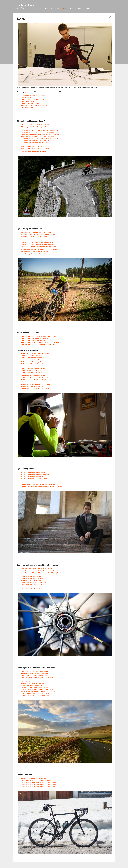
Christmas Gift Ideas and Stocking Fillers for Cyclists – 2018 (38, 786)
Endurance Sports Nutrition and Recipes (33, 99)
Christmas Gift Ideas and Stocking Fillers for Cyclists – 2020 (38, 782)
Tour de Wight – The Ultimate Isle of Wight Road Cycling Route (39, 691)
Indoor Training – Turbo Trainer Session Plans (34, 254)
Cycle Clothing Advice (27, 102)
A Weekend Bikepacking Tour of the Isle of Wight (35, 694)
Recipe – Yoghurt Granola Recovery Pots (33, 372)
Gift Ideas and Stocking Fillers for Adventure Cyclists (36, 780)
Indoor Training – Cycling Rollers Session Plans (35, 252)
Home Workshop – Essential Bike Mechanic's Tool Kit (36, 569)
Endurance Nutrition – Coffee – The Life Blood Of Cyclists (38, 338)
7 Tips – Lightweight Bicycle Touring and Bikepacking (36, 127)
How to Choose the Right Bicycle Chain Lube (34, 578)
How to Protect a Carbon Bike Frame (32, 587)
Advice (65, 8)
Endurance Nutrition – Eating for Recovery (33, 340)
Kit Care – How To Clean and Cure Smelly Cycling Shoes (38, 482)
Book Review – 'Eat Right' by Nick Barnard (33, 376)
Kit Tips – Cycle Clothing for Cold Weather (33, 472)
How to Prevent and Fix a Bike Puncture (33, 585)
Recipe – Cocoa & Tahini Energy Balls (32, 362)
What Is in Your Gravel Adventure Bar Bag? (34, 146)
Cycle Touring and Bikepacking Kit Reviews (34, 152)
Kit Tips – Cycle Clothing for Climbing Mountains (35, 474)
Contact (88, 8)
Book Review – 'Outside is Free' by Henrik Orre (35, 382)
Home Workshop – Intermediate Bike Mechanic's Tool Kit (37, 571)
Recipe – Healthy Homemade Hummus (32, 358)
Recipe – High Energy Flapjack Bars (32, 356)
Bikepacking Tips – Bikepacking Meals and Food (35, 141)
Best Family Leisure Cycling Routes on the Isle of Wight (37, 678)
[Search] (114, 5)
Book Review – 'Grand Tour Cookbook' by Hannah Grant (37, 380)
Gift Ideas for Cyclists (27, 108)
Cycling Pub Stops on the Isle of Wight (32, 685)
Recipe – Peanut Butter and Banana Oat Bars (34, 364)
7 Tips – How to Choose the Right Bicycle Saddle (35, 125)
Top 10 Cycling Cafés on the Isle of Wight (33, 681)
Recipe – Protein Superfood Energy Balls (33, 366)
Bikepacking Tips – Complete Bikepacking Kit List (35, 143)
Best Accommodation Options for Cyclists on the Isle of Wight (39, 689)
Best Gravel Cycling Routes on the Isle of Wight (35, 671)
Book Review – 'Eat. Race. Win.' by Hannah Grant (35, 378)
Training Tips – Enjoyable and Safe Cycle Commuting (36, 232)
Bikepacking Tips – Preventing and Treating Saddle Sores (38, 137)
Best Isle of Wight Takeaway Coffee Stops (33, 683)
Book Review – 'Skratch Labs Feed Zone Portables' (36, 384)
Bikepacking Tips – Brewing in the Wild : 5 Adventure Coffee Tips (40, 139)
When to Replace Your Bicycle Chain (32, 589)
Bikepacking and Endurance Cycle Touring (33, 95)
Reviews (57, 8)
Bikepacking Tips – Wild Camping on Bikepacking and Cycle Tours (40, 130)
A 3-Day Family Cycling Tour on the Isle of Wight (35, 696)
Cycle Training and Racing (29, 97)
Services (80, 8)
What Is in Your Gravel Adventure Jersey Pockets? (36, 148)
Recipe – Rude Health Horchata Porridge (33, 368)
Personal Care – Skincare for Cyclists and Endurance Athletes (39, 246)
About (72, 8)
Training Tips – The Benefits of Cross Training (34, 237)
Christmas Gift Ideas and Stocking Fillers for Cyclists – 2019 (38, 784)
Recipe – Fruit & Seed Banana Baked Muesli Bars (35, 353)
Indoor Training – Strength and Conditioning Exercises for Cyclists (40, 250)
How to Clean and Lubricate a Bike (31, 580)
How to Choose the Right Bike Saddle (32, 576)
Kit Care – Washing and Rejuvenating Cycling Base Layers (38, 484)
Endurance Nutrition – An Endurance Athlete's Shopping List (38, 336)
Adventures (49, 8)
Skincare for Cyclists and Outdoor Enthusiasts (34, 778)
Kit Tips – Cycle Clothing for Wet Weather (33, 476)
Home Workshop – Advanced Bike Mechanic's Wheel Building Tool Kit (41, 573)
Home (40, 8)
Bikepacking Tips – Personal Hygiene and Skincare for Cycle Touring (41, 134)
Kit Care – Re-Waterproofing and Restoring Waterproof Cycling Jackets (42, 486)
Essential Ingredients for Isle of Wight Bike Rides (35, 687)
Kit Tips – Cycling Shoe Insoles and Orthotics (34, 479)
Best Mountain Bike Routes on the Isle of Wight (35, 676)
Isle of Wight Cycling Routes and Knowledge (34, 106)
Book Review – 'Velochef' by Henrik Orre (33, 386)
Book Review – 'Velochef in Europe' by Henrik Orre (36, 388)
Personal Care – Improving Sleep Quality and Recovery (37, 240)
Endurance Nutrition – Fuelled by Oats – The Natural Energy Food (40, 343)
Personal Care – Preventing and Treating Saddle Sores (37, 242)
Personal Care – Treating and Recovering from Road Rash (38, 244)
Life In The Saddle (25, 5)
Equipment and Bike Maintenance (31, 104)
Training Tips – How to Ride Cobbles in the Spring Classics (38, 234)
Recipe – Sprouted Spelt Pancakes (31, 370)
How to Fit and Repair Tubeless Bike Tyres (33, 583)
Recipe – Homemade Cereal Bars (31, 360)
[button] (110, 18)
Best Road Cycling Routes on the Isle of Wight (34, 673)
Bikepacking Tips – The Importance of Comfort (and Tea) (37, 132)
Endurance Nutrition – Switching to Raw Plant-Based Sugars (38, 345)
